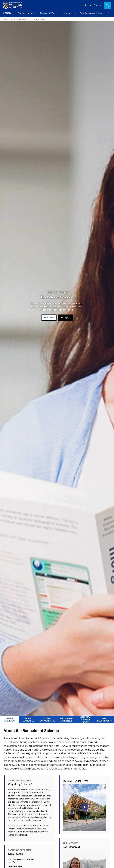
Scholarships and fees (91, 13)
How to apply (67, 13)
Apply (66, 317)
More (109, 13)
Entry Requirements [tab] (104, 719)
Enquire (50, 317)
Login (84, 5)
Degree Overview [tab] (9, 719)
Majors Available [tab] (29, 719)
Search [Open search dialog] (107, 5)
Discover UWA (47, 13)
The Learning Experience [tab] (67, 719)
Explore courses (26, 13)
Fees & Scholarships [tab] (48, 719)
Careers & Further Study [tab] (86, 720)
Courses (22, 19)
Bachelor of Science (37, 19)
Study (13, 19)
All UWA (94, 5)
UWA (5, 19)
